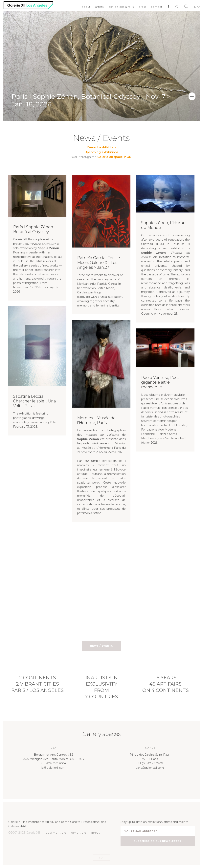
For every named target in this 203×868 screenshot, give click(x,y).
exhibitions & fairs (121, 7)
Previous (9, 66)
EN (194, 7)
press (142, 7)
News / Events (101, 646)
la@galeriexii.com (53, 768)
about (86, 7)
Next (194, 66)
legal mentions (56, 833)
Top (101, 858)
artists (99, 7)
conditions (79, 833)
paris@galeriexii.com (150, 768)
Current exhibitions (101, 147)
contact (156, 7)
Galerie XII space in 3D (114, 157)
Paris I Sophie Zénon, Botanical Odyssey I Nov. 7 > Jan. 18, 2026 (92, 111)
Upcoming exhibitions (101, 152)
